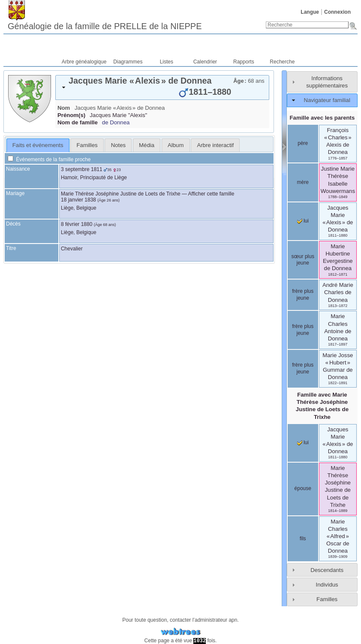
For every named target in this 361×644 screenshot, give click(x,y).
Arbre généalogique (84, 62)
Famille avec (322, 406)
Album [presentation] (176, 145)
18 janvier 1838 (78, 200)
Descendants (327, 570)
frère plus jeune (303, 295)
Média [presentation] (147, 145)
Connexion (337, 12)
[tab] (162, 87)
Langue (310, 12)
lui (303, 221)
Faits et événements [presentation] (38, 145)
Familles (327, 599)
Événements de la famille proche (49, 159)
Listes (167, 62)
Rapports (244, 62)
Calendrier (205, 62)
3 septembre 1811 (82, 169)
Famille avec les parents (322, 118)
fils (303, 539)
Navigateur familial (327, 100)
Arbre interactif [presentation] (215, 145)
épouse (303, 488)
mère (303, 182)
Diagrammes (128, 62)
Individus (327, 585)
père (303, 143)
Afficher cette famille (211, 194)
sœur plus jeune (303, 260)
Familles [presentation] (87, 145)
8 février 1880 (77, 224)
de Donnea (116, 122)
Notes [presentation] (118, 145)
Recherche (282, 62)
